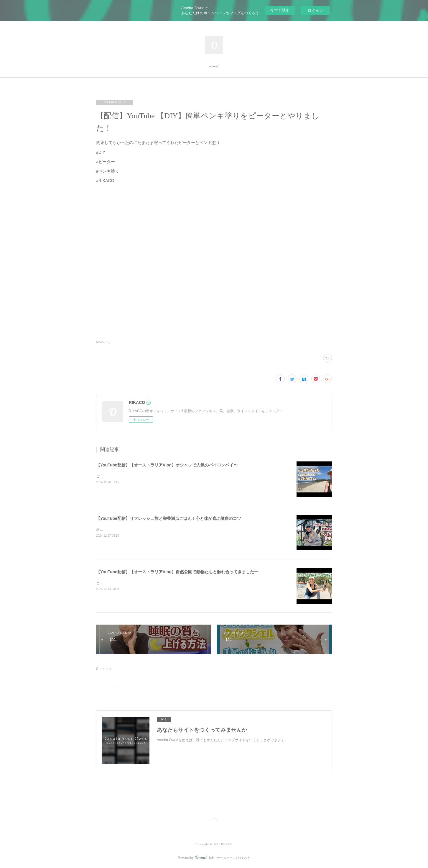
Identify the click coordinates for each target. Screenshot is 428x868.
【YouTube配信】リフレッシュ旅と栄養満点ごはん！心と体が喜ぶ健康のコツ (169, 518)
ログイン (315, 10)
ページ (214, 67)
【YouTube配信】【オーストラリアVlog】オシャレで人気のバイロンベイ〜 (167, 465)
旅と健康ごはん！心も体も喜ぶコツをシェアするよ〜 (139, 530)
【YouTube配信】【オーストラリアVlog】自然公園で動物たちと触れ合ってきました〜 (177, 572)
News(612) (103, 342)
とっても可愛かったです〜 (117, 583)
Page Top (214, 820)
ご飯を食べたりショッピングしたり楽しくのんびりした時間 (144, 476)
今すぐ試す (280, 10)
